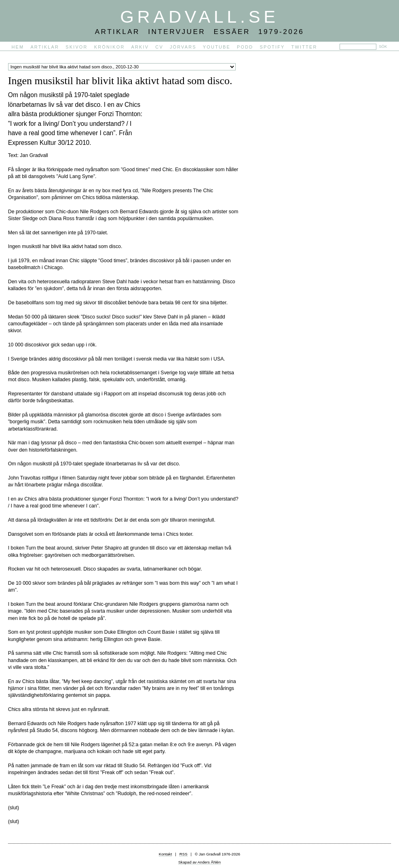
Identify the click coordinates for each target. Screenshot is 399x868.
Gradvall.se (199, 17)
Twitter (304, 47)
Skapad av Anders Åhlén (199, 862)
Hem (18, 47)
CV (159, 47)
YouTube (217, 47)
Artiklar (45, 47)
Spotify (272, 47)
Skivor (76, 47)
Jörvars (183, 47)
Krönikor (110, 47)
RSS (184, 854)
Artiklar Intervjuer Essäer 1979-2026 (200, 32)
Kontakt (166, 854)
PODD (245, 47)
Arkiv (140, 47)
